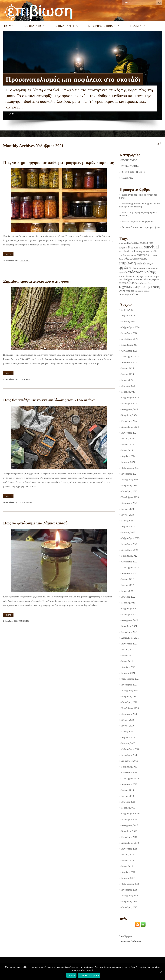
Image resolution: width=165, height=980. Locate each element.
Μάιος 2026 (127, 310)
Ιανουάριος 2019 (129, 819)
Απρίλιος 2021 (128, 667)
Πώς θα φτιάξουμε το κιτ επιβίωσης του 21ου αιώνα (49, 400)
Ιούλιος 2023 (128, 509)
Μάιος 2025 (127, 380)
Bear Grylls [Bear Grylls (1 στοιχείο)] (123, 243)
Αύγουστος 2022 (129, 573)
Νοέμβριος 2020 (129, 696)
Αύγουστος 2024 (129, 433)
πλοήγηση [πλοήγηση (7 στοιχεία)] (128, 279)
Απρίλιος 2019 (128, 802)
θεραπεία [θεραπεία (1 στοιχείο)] (122, 273)
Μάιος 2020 (127, 732)
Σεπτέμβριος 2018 (130, 843)
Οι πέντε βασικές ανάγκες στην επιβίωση (142, 227)
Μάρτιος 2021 (128, 673)
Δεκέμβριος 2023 (130, 480)
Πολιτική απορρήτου (89, 975)
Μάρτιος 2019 (128, 808)
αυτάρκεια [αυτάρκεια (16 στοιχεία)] (143, 255)
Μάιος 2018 (127, 866)
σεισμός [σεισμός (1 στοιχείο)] (140, 283)
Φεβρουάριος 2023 (130, 538)
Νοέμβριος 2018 (129, 831)
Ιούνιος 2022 (128, 585)
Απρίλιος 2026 (128, 316)
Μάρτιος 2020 (128, 743)
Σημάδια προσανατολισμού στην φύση (37, 281)
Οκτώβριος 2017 (129, 907)
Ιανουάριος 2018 (129, 890)
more (10, 113)
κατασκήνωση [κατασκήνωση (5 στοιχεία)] (125, 276)
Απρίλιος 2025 (128, 386)
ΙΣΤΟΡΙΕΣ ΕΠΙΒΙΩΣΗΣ (104, 26)
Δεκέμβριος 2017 (130, 896)
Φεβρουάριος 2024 (130, 468)
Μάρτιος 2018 (128, 878)
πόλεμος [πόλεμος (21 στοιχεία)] (131, 282)
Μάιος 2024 (127, 450)
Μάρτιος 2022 (128, 603)
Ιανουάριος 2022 (129, 614)
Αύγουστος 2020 (129, 714)
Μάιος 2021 (127, 661)
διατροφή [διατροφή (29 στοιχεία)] (132, 258)
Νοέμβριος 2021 (129, 626)
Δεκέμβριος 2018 (130, 825)
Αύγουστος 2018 (129, 849)
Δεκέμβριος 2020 (130, 691)
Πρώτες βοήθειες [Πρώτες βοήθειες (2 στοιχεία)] (142, 252)
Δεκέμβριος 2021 (130, 620)
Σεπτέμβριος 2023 (130, 497)
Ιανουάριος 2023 (129, 544)
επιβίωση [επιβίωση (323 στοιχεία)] (127, 263)
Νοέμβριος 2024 (129, 415)
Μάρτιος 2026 (128, 321)
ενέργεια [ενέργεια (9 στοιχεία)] (143, 259)
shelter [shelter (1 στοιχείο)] (141, 248)
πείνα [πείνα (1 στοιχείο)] (120, 280)
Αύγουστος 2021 (129, 644)
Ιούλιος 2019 (128, 790)
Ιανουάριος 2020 (129, 755)
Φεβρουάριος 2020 (130, 749)
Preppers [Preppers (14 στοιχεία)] (133, 247)
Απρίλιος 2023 (128, 526)
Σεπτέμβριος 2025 (130, 357)
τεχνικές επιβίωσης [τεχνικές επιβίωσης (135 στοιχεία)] (135, 287)
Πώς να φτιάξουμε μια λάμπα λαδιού (35, 523)
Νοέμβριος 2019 (129, 767)
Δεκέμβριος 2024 (130, 409)
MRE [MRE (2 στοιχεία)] (151, 243)
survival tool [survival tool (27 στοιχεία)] (127, 251)
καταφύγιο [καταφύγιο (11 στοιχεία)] (138, 276)
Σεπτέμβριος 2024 (130, 427)
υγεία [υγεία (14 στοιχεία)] (122, 291)
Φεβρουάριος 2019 (130, 814)
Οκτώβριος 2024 (129, 421)
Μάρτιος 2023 (128, 532)
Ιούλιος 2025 (128, 368)
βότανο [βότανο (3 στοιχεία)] (122, 259)
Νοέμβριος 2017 (129, 901)
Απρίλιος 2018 (128, 872)
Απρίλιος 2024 (128, 456)
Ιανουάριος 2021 (129, 685)
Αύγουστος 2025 (129, 362)
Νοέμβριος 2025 (129, 345)
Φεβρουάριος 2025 (130, 398)
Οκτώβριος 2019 (129, 773)
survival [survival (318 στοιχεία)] (151, 247)
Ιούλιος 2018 (128, 855)
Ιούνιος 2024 (128, 444)
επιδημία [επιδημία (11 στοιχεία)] (141, 264)
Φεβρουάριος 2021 (130, 679)
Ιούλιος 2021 (128, 650)
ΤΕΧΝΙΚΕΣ (138, 26)
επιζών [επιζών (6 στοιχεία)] (150, 264)
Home (9, 26)
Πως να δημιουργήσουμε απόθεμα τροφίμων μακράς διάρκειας (58, 163)
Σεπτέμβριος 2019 (130, 778)
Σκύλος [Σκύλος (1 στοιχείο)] (134, 255)
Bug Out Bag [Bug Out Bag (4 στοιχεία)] (133, 243)
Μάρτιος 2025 (128, 392)
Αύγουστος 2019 (129, 784)
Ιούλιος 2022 (128, 579)
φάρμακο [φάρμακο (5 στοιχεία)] (130, 291)
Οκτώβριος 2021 (129, 632)
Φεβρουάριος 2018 (130, 884)
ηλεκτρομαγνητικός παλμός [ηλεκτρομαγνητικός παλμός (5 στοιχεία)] (145, 268)
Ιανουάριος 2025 (129, 403)
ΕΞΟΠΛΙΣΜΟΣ (34, 26)
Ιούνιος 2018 (128, 860)
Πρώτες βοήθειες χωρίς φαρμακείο (139, 221)
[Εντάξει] (161, 972)
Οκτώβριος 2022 (129, 562)
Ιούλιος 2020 (128, 720)
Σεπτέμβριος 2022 (130, 568)
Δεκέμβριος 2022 (130, 550)
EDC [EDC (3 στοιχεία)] (142, 243)
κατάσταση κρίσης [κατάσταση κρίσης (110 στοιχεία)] (141, 272)
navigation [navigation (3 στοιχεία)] (123, 248)
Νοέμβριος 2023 (129, 485)
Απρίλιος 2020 (128, 737)
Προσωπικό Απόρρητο (130, 941)
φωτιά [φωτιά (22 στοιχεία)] (134, 294)
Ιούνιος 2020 (128, 726)
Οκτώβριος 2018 (129, 837)
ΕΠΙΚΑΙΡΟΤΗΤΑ (66, 26)
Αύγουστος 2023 (129, 503)
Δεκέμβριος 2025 (130, 339)
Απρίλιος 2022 (128, 597)
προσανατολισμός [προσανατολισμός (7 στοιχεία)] (143, 279)
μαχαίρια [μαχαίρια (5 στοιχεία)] (149, 276)
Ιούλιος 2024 (128, 439)
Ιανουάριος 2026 (129, 333)
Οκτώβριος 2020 (129, 702)
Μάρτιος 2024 (128, 462)
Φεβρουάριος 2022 (130, 609)
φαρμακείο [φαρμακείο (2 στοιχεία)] (139, 291)
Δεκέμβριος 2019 (130, 761)
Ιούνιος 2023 (128, 515)
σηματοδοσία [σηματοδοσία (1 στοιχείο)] (148, 283)
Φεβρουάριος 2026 (130, 327)
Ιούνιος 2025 (128, 374)
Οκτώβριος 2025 (129, 351)
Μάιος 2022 (127, 591)
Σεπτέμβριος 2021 (130, 638)
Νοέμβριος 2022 (129, 556)
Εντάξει (71, 975)
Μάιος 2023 (127, 521)
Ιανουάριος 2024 (129, 474)
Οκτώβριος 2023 (129, 491)
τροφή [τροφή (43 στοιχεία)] (155, 287)
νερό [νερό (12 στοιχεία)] (156, 276)
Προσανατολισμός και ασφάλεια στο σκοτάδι (73, 79)
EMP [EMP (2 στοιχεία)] (146, 243)
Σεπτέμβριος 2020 (130, 708)
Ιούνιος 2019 (128, 796)
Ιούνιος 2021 (128, 655)
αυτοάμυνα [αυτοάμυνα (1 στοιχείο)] (153, 255)
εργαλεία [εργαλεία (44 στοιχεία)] (125, 268)
